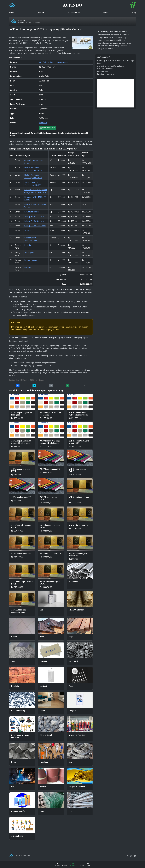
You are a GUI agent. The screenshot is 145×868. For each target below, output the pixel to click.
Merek (106, 12)
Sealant (28, 230)
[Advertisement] (116, 93)
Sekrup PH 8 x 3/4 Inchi (34, 221)
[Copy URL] (84, 385)
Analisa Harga (74, 12)
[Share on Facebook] (18, 385)
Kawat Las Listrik (31, 212)
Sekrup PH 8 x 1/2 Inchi (34, 216)
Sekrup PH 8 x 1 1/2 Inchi (35, 226)
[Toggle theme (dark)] (88, 864)
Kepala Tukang (31, 260)
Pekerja (28, 245)
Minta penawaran (48, 128)
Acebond (43, 123)
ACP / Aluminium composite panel (54, 62)
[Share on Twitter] (34, 385)
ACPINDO (73, 5)
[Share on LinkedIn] (51, 385)
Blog (134, 12)
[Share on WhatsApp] (68, 385)
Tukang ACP (29, 253)
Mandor (28, 267)
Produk (41, 12)
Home (12, 12)
